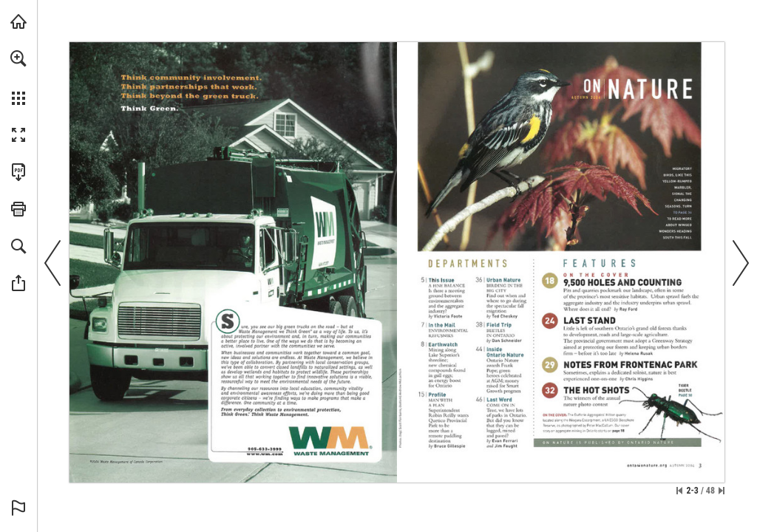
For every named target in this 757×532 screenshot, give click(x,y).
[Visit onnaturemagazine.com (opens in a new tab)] (18, 21)
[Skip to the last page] (722, 491)
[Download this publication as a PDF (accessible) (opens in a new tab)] (18, 172)
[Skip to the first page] (679, 491)
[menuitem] (18, 78)
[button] (18, 58)
